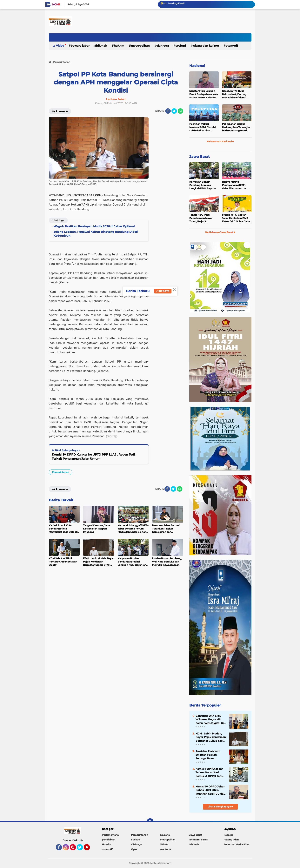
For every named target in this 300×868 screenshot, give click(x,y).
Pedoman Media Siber (236, 844)
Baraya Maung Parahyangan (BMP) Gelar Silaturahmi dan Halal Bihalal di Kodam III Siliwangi (237, 185)
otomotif (232, 46)
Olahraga (163, 46)
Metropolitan (140, 46)
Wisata (164, 844)
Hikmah (102, 46)
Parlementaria (110, 835)
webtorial (166, 849)
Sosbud (181, 46)
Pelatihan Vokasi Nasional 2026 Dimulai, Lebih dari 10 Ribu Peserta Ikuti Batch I (203, 127)
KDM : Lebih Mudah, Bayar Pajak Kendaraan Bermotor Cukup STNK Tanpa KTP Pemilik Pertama (211, 737)
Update (163, 291)
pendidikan (109, 840)
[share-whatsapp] (180, 111)
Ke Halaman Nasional (220, 141)
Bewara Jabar (80, 46)
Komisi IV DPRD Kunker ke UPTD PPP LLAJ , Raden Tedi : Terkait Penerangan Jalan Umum (94, 457)
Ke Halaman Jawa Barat (220, 232)
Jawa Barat (200, 157)
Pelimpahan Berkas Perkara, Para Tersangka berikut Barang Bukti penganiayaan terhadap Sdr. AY (236, 127)
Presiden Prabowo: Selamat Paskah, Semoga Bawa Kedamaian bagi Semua (208, 755)
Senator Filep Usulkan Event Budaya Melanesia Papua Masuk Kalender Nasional (203, 94)
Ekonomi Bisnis (198, 840)
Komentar (60, 111)
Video (60, 46)
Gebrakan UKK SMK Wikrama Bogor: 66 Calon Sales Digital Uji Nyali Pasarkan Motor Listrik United (210, 720)
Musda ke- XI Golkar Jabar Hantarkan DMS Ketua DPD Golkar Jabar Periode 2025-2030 (236, 218)
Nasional (197, 66)
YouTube (90, 849)
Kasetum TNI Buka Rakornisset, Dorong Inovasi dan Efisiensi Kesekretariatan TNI (234, 94)
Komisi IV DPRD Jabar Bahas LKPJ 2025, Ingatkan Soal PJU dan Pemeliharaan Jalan (210, 790)
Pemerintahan (60, 472)
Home (56, 4)
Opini (134, 849)
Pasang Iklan (231, 840)
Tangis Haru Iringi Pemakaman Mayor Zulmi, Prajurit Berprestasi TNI (201, 218)
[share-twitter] (174, 111)
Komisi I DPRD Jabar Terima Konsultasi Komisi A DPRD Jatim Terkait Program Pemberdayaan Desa (210, 773)
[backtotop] (150, 822)
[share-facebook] (168, 111)
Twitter (82, 849)
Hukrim (119, 46)
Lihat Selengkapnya (220, 807)
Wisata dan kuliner (206, 46)
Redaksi (228, 835)
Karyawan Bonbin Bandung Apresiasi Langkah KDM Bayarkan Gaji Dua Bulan (204, 185)
